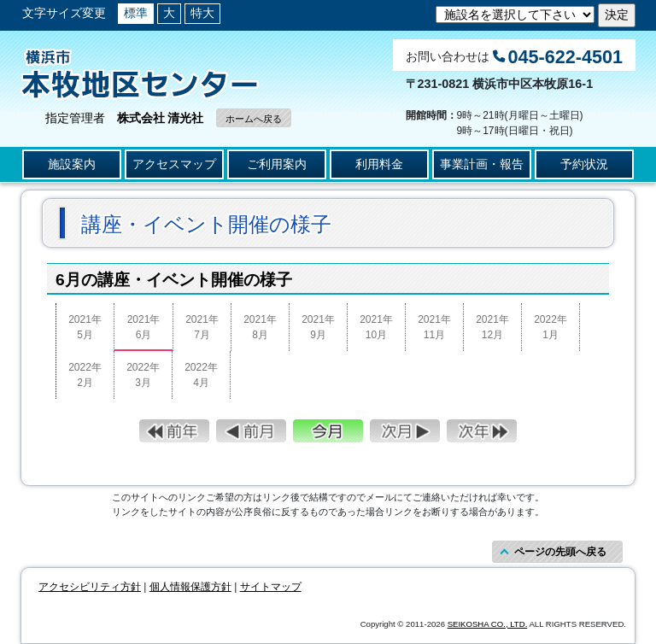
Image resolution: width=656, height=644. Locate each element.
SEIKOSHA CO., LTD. (488, 624)
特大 (202, 13)
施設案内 (72, 164)
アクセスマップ (174, 164)
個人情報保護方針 (190, 587)
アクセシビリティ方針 (90, 587)
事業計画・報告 (482, 164)
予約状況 (584, 164)
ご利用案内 (277, 164)
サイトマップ (271, 587)
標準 (136, 13)
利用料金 (379, 164)
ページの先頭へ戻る (560, 552)
